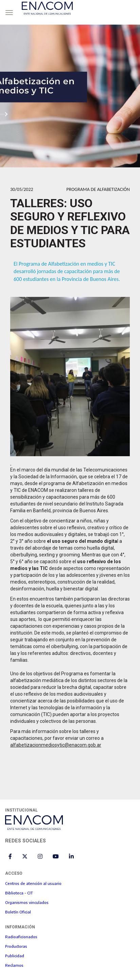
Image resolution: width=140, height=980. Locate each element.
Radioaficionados (21, 937)
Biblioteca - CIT (19, 893)
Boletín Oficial (18, 912)
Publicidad (15, 956)
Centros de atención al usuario (33, 883)
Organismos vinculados (27, 902)
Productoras (16, 946)
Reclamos (14, 965)
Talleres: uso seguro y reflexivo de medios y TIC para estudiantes (70, 223)
